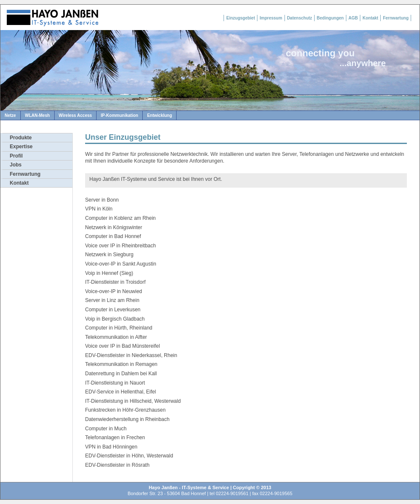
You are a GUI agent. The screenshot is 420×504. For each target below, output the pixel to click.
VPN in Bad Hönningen (111, 447)
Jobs (16, 165)
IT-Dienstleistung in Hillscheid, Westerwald (133, 401)
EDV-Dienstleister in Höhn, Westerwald (129, 456)
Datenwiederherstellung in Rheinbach (127, 419)
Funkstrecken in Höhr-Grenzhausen (125, 410)
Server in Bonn (102, 200)
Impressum (271, 18)
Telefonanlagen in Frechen (115, 438)
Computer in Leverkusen (113, 310)
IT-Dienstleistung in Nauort (115, 383)
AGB (353, 18)
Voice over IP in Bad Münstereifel (123, 346)
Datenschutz (300, 18)
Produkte (21, 138)
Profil (16, 156)
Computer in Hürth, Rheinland (119, 328)
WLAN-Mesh (37, 115)
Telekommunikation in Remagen (121, 364)
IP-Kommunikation (119, 115)
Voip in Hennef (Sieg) (109, 273)
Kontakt (370, 18)
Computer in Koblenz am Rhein (120, 218)
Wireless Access (75, 115)
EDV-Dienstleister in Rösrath (117, 465)
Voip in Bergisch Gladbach (115, 319)
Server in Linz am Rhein (112, 300)
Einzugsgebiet (240, 18)
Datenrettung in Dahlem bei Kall (121, 374)
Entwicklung (159, 115)
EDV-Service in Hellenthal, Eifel (120, 392)
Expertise (21, 147)
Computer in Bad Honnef (113, 236)
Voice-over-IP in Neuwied (114, 291)
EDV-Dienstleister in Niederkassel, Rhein (131, 355)
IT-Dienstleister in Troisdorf (115, 282)
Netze (10, 115)
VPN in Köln (99, 209)
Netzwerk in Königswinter (114, 227)
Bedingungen (330, 18)
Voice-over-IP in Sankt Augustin (121, 264)
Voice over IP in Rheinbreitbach (120, 246)
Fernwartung (396, 18)
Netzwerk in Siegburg (109, 255)
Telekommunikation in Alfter (116, 337)
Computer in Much (106, 429)
